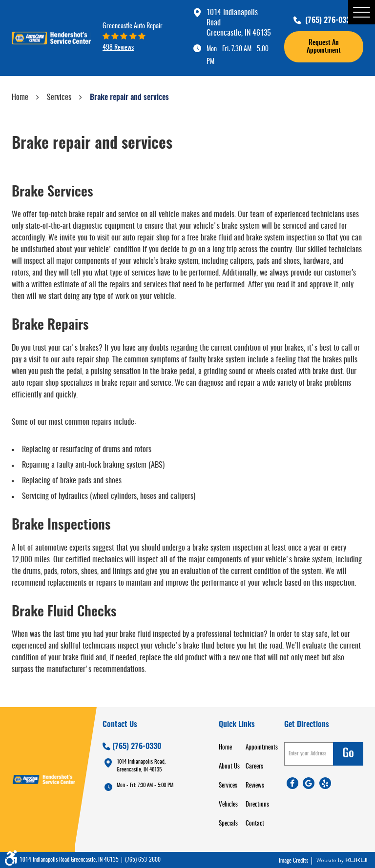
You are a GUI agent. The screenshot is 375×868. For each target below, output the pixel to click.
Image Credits (294, 861)
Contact (255, 824)
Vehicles (228, 805)
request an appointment (324, 47)
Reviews (255, 786)
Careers (254, 767)
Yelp (325, 783)
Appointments (262, 748)
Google (309, 783)
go (348, 754)
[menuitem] (232, 748)
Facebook (292, 783)
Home (20, 98)
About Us (229, 767)
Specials (228, 824)
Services (59, 98)
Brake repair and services (129, 98)
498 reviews (118, 48)
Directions (257, 805)
